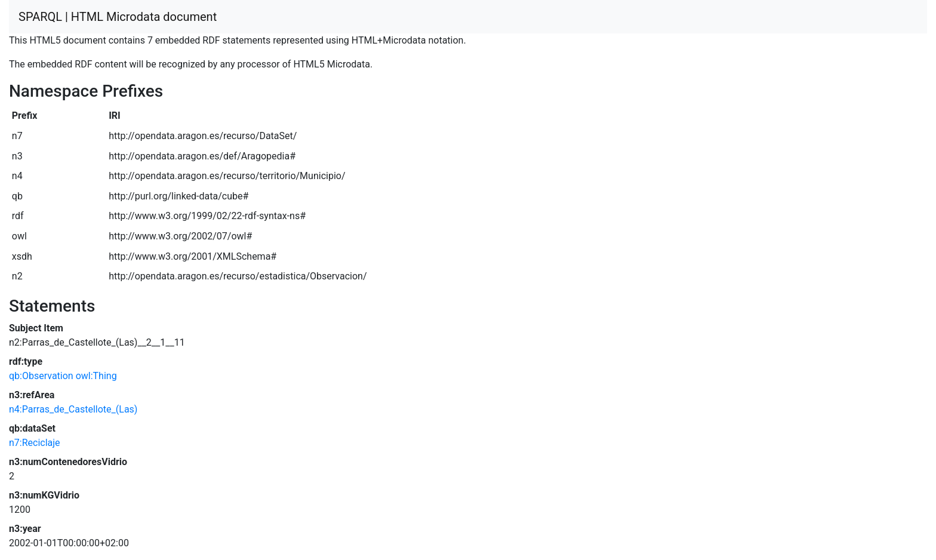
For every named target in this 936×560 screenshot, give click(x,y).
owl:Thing (96, 376)
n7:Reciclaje (35, 443)
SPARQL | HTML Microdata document (118, 17)
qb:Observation (41, 376)
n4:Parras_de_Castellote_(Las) (73, 409)
